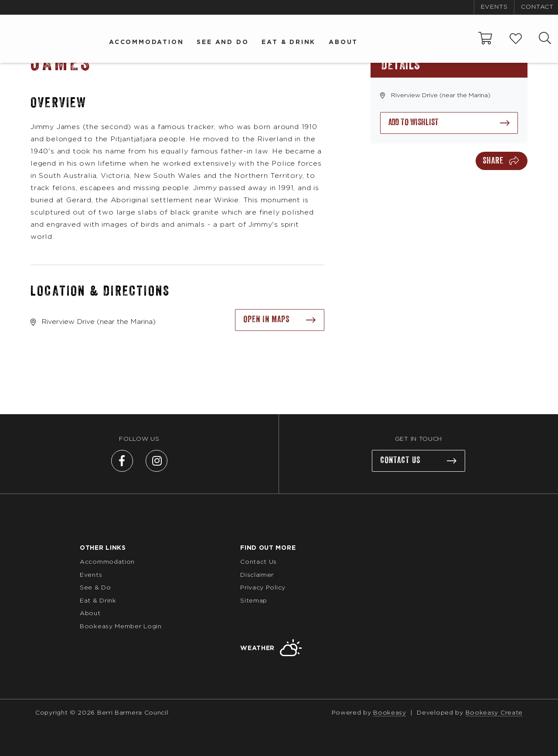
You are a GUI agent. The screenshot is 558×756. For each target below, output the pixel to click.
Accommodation (146, 42)
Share (493, 161)
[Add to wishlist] (449, 123)
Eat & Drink (289, 42)
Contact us (400, 460)
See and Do (223, 42)
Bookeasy (390, 713)
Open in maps (266, 320)
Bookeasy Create (494, 713)
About (343, 42)
